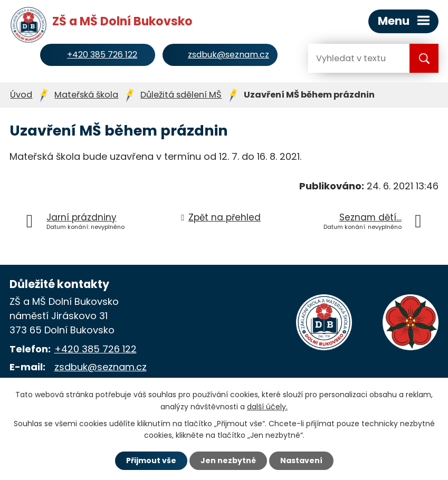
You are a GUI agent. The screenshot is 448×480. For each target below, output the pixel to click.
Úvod (21, 95)
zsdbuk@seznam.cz (101, 367)
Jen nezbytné (228, 460)
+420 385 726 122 (96, 349)
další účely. (267, 407)
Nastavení (301, 460)
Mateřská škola (86, 95)
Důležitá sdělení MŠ (181, 95)
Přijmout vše (151, 460)
